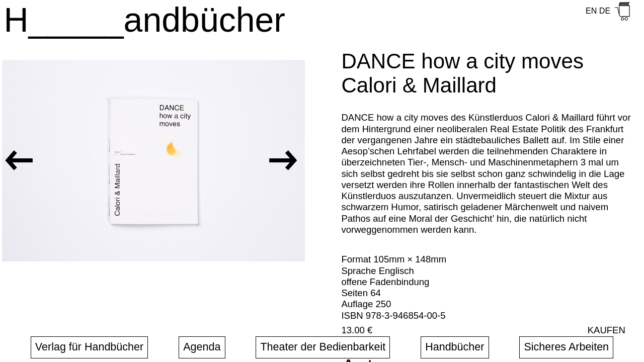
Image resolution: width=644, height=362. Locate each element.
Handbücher (455, 347)
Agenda (202, 347)
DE (605, 11)
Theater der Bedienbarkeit (323, 347)
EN (591, 11)
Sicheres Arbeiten (566, 347)
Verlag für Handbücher (89, 347)
